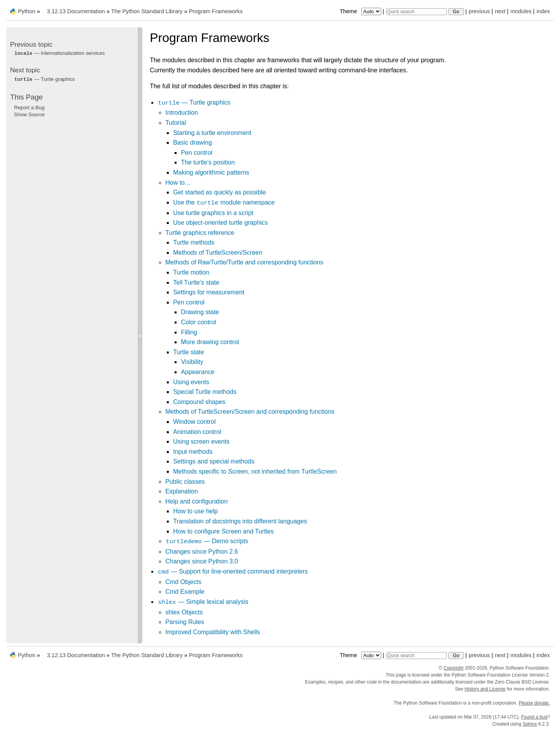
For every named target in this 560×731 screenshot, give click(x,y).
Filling (189, 332)
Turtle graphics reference (200, 233)
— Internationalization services (59, 53)
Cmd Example (185, 592)
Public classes (185, 482)
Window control (194, 422)
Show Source (29, 115)
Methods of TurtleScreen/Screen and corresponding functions (250, 412)
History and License (485, 689)
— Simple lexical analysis (203, 602)
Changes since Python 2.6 (202, 552)
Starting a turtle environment (212, 133)
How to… (178, 183)
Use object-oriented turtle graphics (220, 223)
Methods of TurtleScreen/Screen (218, 253)
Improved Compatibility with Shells (213, 632)
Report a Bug (29, 108)
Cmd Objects (183, 582)
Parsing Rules (185, 622)
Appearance (198, 372)
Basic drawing (192, 143)
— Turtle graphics (194, 102)
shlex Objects (184, 612)
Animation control (197, 432)
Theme (361, 11)
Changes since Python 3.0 (202, 561)
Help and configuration (196, 501)
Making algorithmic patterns (211, 172)
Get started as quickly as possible (219, 192)
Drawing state (200, 312)
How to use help (195, 511)
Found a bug (534, 717)
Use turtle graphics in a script (213, 213)
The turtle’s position (208, 162)
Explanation (182, 491)
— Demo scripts (207, 541)
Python (27, 11)
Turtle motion (191, 272)
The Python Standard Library (147, 11)
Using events (191, 382)
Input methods (193, 452)
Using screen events (201, 442)
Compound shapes (199, 402)
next (500, 11)
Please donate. (534, 703)
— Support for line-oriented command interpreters (233, 571)
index (543, 11)
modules (521, 11)
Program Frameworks (216, 11)
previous (479, 11)
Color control (199, 322)
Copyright (453, 668)
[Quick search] (416, 12)
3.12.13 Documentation (76, 11)
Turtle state (188, 352)
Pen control (197, 153)
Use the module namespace (224, 202)
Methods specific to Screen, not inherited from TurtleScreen (255, 471)
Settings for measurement (209, 292)
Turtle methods (194, 242)
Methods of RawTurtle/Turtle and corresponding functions (244, 262)
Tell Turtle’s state (196, 282)
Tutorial (176, 123)
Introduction (182, 113)
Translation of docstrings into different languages (240, 521)
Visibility (192, 362)
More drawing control (210, 342)
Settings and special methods (214, 461)
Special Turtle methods (205, 392)
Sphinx (530, 724)
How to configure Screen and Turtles (223, 531)
